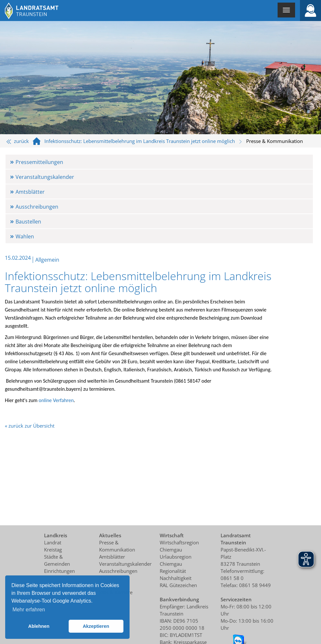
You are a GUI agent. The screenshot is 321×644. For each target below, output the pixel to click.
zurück (18, 141)
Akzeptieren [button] (96, 626)
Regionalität (173, 571)
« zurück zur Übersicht (30, 426)
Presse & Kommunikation (275, 141)
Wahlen (25, 236)
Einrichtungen (59, 571)
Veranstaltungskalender (45, 177)
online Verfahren (56, 400)
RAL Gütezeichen (178, 585)
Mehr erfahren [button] (29, 610)
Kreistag (53, 550)
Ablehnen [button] (39, 626)
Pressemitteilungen (39, 162)
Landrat (53, 542)
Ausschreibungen (37, 207)
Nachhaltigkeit (176, 578)
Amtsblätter (30, 192)
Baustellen (28, 222)
